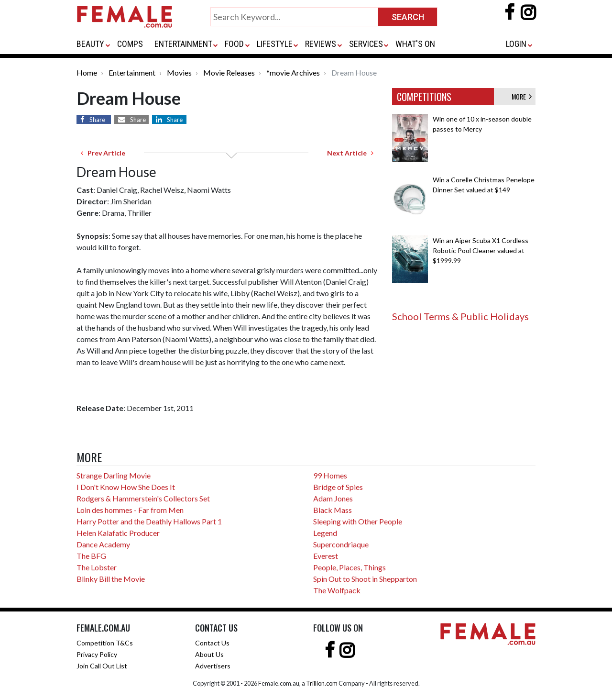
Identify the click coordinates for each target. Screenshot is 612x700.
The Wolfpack (337, 590)
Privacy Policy (97, 654)
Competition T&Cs (105, 643)
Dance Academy (103, 544)
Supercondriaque (341, 544)
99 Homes (330, 475)
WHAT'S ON (415, 44)
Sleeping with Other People (358, 521)
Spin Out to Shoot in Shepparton (365, 579)
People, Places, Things (350, 567)
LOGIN (516, 44)
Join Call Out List (102, 666)
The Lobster (97, 567)
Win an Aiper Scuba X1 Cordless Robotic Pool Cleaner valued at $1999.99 (481, 250)
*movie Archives (293, 72)
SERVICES (366, 44)
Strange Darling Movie (114, 475)
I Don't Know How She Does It (126, 487)
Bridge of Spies (338, 487)
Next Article (350, 153)
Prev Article (103, 153)
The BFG (91, 556)
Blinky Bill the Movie (111, 579)
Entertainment (132, 72)
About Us (209, 654)
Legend (325, 533)
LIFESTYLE (275, 44)
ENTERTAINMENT (183, 44)
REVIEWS (321, 44)
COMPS (130, 44)
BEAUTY (90, 44)
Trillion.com (322, 683)
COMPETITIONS (424, 97)
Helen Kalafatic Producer (118, 533)
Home (87, 72)
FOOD (234, 44)
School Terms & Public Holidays (460, 316)
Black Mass (333, 510)
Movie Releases (229, 72)
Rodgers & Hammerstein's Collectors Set (143, 498)
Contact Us (212, 643)
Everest (326, 556)
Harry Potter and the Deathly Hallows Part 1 (149, 521)
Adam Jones (333, 498)
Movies (179, 72)
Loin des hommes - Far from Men (130, 510)
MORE (522, 96)
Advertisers (213, 666)
